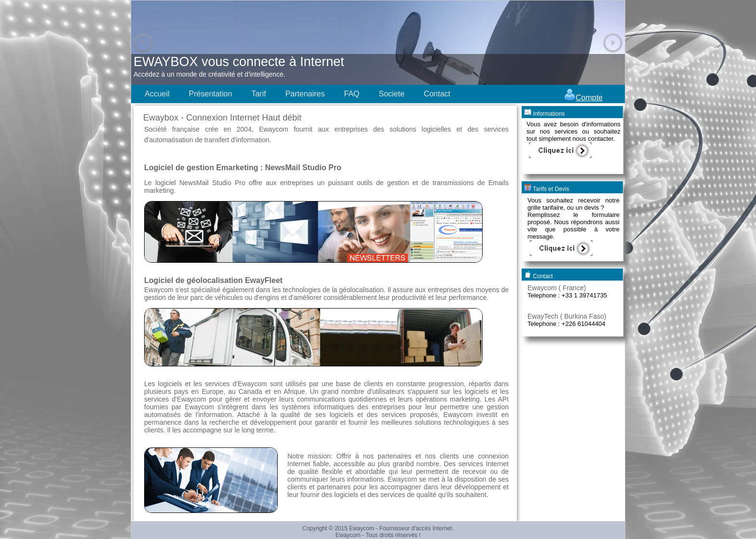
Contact (437, 94)
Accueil (157, 94)
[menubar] (297, 94)
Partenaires (305, 94)
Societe (392, 94)
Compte (583, 98)
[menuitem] (157, 94)
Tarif (258, 94)
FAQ (351, 94)
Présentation (211, 94)
